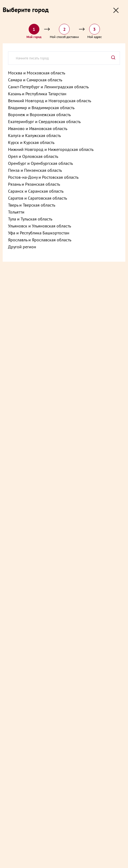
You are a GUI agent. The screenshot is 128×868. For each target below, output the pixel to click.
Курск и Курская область (31, 142)
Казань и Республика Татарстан (37, 94)
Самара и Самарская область (35, 80)
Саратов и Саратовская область (37, 198)
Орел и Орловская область (33, 156)
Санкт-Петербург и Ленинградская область (48, 87)
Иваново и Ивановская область (38, 128)
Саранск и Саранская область (36, 191)
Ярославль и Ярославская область (40, 240)
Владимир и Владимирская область (41, 108)
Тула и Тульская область (30, 219)
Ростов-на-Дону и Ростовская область (43, 177)
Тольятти (16, 212)
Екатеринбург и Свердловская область (44, 121)
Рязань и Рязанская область (34, 184)
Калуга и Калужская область (34, 135)
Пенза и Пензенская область (35, 170)
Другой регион (22, 247)
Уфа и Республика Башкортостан (39, 233)
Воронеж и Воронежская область (39, 115)
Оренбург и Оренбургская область (40, 163)
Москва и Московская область (37, 73)
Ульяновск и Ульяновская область (39, 226)
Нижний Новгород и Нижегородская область (51, 149)
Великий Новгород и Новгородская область (50, 101)
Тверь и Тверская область (32, 205)
